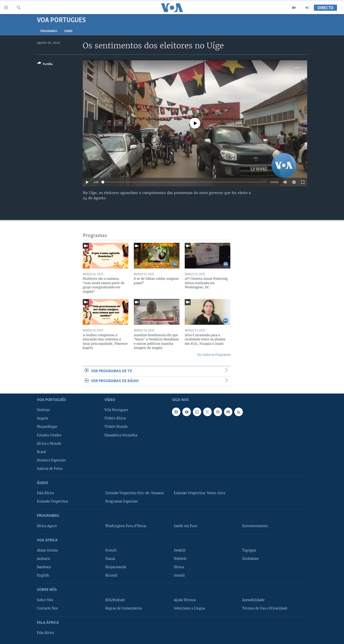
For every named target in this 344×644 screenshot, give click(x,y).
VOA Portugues (116, 410)
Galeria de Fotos (50, 468)
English (43, 575)
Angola (42, 418)
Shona (179, 567)
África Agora (47, 526)
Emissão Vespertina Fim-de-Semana (134, 493)
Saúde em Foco (185, 526)
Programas (49, 31)
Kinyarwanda (116, 567)
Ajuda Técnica (185, 600)
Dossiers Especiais (51, 460)
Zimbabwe (250, 559)
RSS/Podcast (115, 600)
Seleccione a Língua (189, 608)
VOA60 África (115, 418)
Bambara (44, 567)
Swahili (180, 550)
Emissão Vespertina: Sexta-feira (199, 493)
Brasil (41, 452)
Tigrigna (249, 550)
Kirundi (111, 575)
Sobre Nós (45, 600)
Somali (179, 575)
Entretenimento (255, 526)
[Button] (45, 64)
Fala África (45, 493)
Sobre (68, 31)
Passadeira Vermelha (121, 435)
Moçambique (47, 427)
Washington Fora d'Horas (126, 526)
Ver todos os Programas (214, 355)
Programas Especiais (122, 501)
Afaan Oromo (47, 550)
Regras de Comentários (124, 608)
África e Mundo (49, 443)
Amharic (44, 559)
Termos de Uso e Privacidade (265, 608)
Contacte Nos (47, 608)
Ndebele (180, 559)
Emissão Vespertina (52, 501)
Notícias (43, 410)
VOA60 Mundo (116, 427)
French (111, 550)
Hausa (110, 559)
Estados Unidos (49, 435)
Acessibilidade (253, 600)
